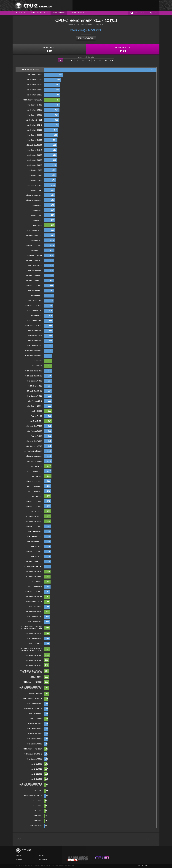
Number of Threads (86, 57)
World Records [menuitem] (40, 13)
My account (43, 859)
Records (19, 859)
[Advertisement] (116, 5)
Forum (41, 855)
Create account (139, 13)
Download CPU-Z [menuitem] (78, 13)
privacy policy (143, 865)
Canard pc (78, 859)
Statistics (19, 855)
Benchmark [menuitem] (59, 13)
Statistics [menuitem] (21, 13)
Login (155, 13)
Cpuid (102, 859)
